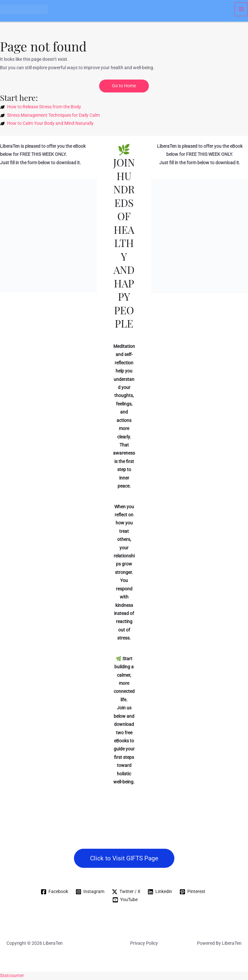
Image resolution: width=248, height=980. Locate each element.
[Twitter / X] (126, 892)
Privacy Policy (144, 943)
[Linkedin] (160, 892)
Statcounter (12, 975)
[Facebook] (54, 892)
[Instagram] (90, 892)
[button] (124, 858)
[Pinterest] (193, 892)
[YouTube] (125, 900)
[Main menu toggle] (241, 9)
